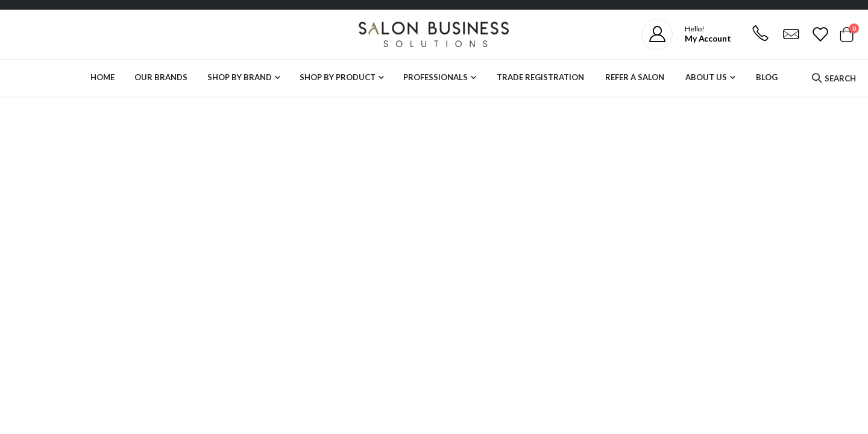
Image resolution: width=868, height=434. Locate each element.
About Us (706, 77)
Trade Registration (540, 77)
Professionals (436, 77)
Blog (767, 77)
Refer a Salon (635, 77)
